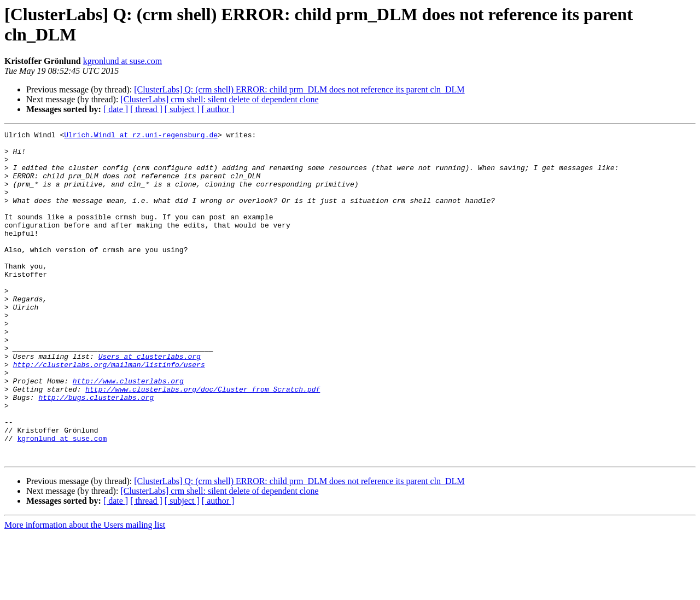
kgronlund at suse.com (122, 61)
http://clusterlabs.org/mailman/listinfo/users (109, 412)
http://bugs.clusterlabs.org (96, 451)
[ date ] (116, 109)
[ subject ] (182, 109)
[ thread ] (146, 109)
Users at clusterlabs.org (150, 402)
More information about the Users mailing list (85, 590)
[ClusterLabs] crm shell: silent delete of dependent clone (219, 99)
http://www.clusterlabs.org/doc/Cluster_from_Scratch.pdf (203, 441)
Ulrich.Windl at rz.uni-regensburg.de (141, 136)
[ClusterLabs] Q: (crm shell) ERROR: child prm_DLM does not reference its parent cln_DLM (299, 89)
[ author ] (218, 109)
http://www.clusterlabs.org (128, 432)
